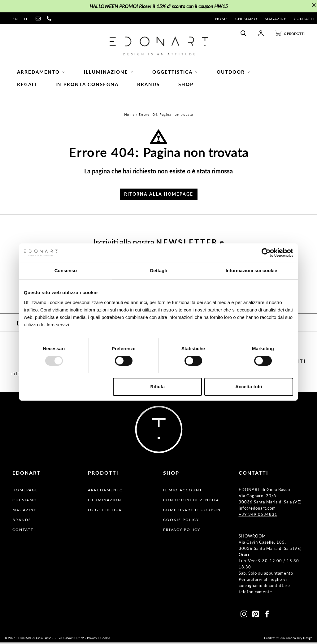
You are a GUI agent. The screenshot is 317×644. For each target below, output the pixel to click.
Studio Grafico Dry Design (294, 639)
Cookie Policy (181, 521)
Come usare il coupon (192, 511)
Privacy (92, 639)
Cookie (105, 639)
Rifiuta (158, 387)
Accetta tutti (249, 387)
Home (221, 19)
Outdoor (234, 73)
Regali (27, 85)
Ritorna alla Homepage (159, 196)
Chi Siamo (246, 19)
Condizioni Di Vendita (191, 501)
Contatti (304, 19)
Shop (186, 85)
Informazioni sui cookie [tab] (252, 270)
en (15, 19)
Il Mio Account (183, 492)
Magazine (276, 19)
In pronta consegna (87, 85)
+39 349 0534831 (258, 516)
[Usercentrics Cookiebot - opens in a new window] (266, 253)
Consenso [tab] (66, 270)
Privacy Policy (182, 531)
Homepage (25, 492)
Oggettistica (175, 73)
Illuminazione (109, 73)
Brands (148, 85)
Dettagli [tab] (158, 270)
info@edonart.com (257, 510)
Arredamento (41, 73)
